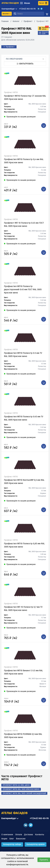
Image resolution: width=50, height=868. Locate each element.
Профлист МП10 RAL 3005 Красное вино (21, 789)
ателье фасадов (10, 3)
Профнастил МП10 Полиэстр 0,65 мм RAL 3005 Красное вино (24, 545)
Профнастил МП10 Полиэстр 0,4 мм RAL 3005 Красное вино (24, 161)
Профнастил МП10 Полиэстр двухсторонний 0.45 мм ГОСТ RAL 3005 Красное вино (23, 289)
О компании (7, 834)
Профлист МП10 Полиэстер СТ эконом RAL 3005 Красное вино (25, 97)
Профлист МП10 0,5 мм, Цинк (16, 785)
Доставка (29, 834)
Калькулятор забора (12, 844)
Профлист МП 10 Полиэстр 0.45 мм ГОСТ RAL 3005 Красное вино (24, 224)
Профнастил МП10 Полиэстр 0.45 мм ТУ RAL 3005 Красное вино (24, 418)
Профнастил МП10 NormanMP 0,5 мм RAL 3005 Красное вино (24, 482)
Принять (44, 860)
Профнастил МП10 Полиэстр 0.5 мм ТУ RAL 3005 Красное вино (23, 355)
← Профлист (9, 47)
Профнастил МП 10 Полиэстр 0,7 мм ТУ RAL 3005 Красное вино (23, 609)
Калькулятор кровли (36, 844)
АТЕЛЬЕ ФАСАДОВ (14, 813)
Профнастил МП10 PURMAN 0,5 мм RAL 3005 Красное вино (23, 736)
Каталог (16, 21)
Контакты (40, 834)
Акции (4, 839)
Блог (12, 839)
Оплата (19, 834)
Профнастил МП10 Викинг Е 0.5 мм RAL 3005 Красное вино (23, 672)
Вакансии (21, 839)
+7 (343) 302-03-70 (27, 9)
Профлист (28, 21)
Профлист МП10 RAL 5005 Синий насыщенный (24, 793)
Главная (5, 21)
